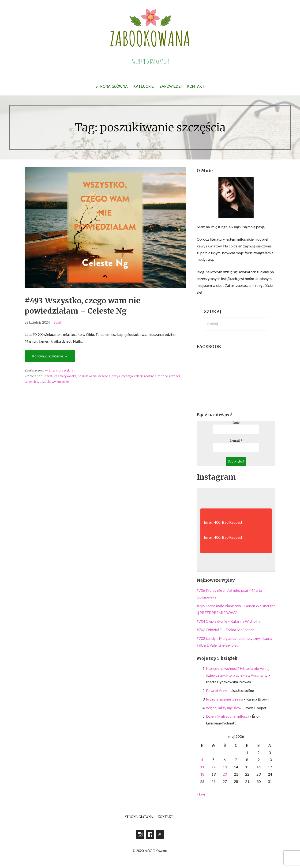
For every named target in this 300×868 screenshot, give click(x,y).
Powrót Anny (217, 690)
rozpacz (175, 376)
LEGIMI (160, 834)
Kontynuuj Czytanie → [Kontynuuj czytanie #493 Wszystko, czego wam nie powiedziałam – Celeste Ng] (50, 356)
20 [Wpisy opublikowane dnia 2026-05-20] (225, 774)
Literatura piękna (61, 370)
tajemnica (31, 382)
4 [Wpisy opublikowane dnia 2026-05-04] (202, 760)
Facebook (150, 834)
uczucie (45, 382)
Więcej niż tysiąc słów (224, 708)
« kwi (201, 794)
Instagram (140, 834)
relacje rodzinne (145, 376)
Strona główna (112, 86)
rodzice (163, 376)
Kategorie (144, 86)
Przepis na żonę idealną (225, 699)
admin (58, 322)
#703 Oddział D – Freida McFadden (225, 630)
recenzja (127, 376)
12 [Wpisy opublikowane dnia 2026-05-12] (214, 767)
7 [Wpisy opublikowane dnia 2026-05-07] (236, 760)
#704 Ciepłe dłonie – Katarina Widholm (228, 621)
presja (116, 376)
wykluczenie (60, 382)
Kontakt (196, 86)
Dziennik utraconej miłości (227, 716)
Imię (236, 423)
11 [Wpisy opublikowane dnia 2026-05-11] (202, 767)
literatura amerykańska (60, 376)
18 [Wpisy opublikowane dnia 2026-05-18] (202, 774)
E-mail (236, 441)
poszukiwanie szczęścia (94, 376)
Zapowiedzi (171, 86)
